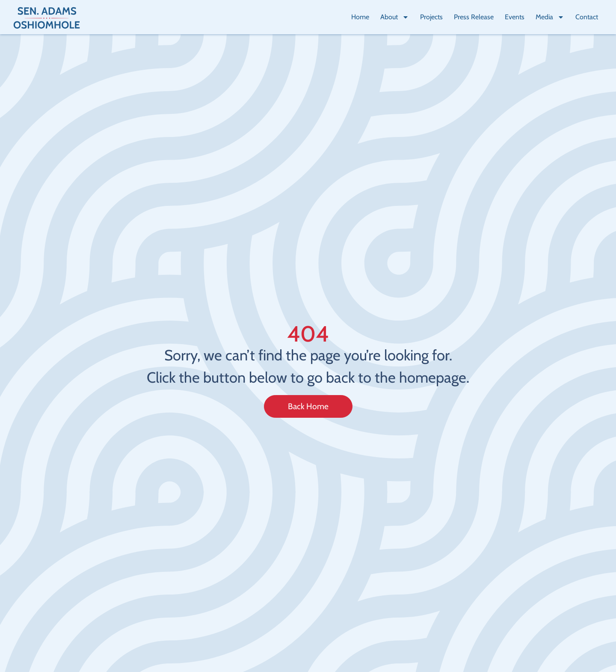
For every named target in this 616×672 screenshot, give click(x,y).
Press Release (474, 17)
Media (550, 17)
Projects (431, 17)
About (395, 17)
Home (360, 17)
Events (515, 17)
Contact (587, 17)
